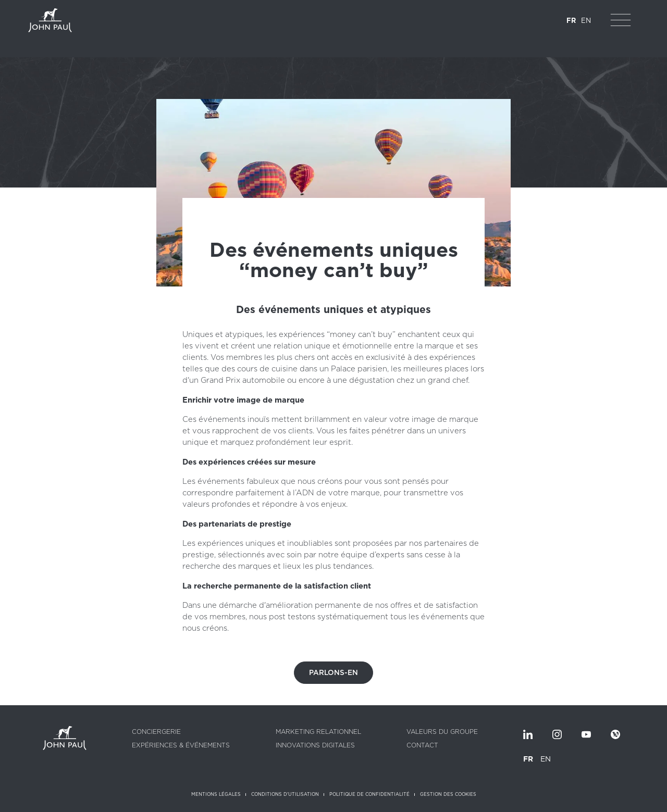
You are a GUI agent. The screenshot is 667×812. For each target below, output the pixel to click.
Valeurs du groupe (442, 732)
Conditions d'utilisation (285, 794)
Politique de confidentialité (369, 794)
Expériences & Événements (181, 745)
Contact (422, 745)
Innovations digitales (315, 745)
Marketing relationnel (318, 732)
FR (571, 21)
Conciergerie (156, 732)
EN (586, 21)
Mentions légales (216, 794)
